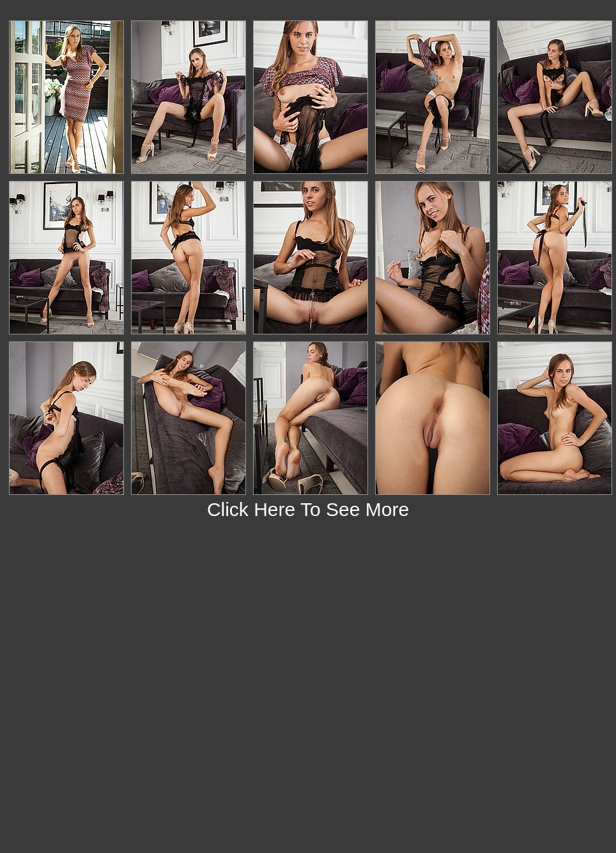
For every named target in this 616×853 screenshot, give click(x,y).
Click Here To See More (308, 509)
